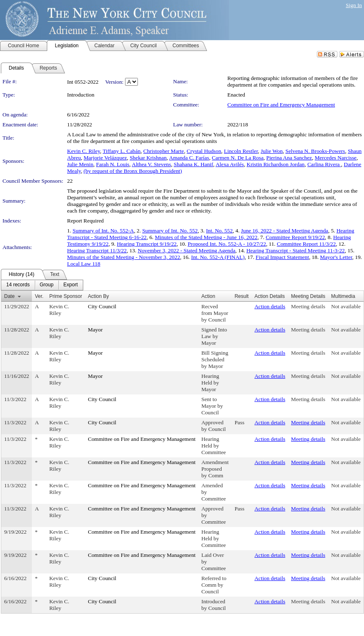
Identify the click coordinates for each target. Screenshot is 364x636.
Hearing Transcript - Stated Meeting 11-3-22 (296, 250)
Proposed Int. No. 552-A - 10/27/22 (227, 244)
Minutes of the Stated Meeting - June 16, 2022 (206, 237)
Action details (270, 306)
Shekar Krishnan (148, 158)
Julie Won (271, 151)
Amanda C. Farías (189, 158)
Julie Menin (80, 164)
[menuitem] (18, 285)
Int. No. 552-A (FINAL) (218, 257)
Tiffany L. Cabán (122, 151)
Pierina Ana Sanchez (289, 158)
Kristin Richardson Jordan (276, 164)
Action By (98, 296)
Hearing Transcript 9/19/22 (147, 244)
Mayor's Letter (336, 257)
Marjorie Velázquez (105, 158)
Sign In (354, 5)
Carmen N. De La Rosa (238, 158)
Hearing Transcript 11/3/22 (97, 250)
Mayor (95, 330)
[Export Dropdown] (71, 285)
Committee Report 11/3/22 (306, 244)
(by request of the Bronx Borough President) (133, 171)
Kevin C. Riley (83, 151)
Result (241, 296)
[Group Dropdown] (47, 285)
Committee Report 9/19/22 (295, 237)
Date (9, 296)
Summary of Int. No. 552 (170, 231)
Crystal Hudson (204, 151)
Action (208, 296)
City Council (102, 306)
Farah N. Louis (113, 164)
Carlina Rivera (324, 164)
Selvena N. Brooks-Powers (315, 151)
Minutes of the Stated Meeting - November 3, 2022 (124, 257)
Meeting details (308, 306)
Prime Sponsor (66, 296)
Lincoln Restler (241, 151)
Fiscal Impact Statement (282, 257)
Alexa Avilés (230, 164)
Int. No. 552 (219, 231)
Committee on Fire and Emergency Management (281, 105)
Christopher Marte (164, 151)
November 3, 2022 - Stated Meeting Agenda (187, 250)
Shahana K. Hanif (194, 164)
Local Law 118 (84, 264)
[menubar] (42, 285)
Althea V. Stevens (151, 164)
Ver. (39, 296)
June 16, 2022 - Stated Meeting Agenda (285, 231)
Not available (346, 306)
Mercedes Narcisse (336, 158)
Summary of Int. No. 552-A (103, 231)
